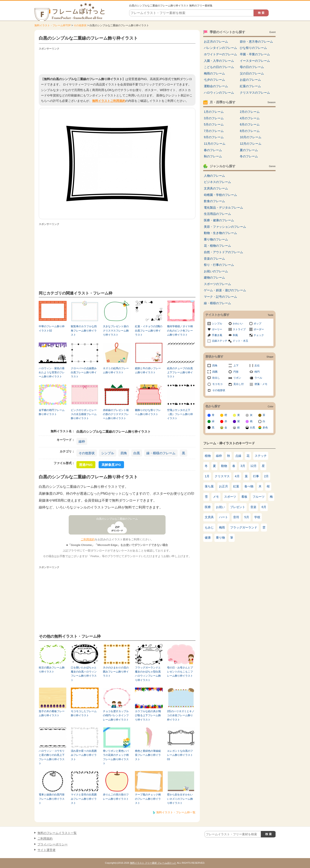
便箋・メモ (261, 384)
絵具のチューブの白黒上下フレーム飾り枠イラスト (180, 373)
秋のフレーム (213, 156)
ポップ (257, 324)
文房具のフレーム (216, 188)
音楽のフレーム (214, 259)
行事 (256, 476)
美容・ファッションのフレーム (225, 227)
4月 (237, 476)
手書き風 (217, 335)
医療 (208, 507)
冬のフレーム (249, 156)
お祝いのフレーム (216, 271)
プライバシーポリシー (53, 844)
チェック (259, 335)
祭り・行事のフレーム (219, 265)
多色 (265, 428)
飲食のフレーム (214, 201)
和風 (235, 335)
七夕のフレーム (214, 80)
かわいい (238, 324)
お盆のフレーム (250, 80)
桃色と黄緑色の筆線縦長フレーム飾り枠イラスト (148, 755)
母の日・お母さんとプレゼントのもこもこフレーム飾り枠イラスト (180, 672)
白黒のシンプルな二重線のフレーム (117, 519)
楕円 (257, 372)
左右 (257, 366)
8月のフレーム (250, 131)
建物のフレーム (214, 277)
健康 (208, 538)
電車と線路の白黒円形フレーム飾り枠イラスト (52, 799)
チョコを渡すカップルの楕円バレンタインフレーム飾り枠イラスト (116, 715)
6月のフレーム (250, 124)
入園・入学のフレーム (219, 61)
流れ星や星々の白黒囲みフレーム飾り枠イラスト (84, 755)
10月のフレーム (251, 137)
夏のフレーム (249, 150)
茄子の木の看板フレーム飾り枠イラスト (52, 713)
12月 (254, 466)
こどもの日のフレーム (219, 67)
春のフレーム (213, 150)
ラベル (258, 378)
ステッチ (261, 456)
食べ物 (249, 486)
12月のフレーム (251, 144)
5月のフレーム (214, 124)
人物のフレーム (214, 176)
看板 (244, 497)
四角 (124, 453)
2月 (267, 476)
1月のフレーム (214, 112)
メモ (216, 497)
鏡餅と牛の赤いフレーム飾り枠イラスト (148, 370)
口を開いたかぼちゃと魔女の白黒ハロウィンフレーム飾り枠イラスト (84, 674)
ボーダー (259, 329)
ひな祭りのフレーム (253, 48)
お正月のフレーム (216, 42)
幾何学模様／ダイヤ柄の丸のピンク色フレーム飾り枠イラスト (180, 331)
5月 (247, 517)
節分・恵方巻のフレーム (256, 42)
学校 (257, 517)
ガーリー (217, 329)
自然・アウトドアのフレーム (223, 252)
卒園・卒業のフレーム (255, 54)
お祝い (220, 507)
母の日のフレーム (252, 67)
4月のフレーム (250, 118)
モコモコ (217, 384)
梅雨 (222, 527)
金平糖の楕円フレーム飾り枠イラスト (52, 412)
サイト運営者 (46, 850)
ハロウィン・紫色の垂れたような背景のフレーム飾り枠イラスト (52, 373)
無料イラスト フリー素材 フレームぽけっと (153, 863)
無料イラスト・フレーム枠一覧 (176, 812)
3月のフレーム (214, 118)
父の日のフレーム (252, 73)
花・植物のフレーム (217, 246)
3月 (243, 466)
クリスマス (222, 476)
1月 (207, 476)
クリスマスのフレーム (255, 93)
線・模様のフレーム (161, 453)
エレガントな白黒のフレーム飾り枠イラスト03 (180, 755)
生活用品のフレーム (217, 214)
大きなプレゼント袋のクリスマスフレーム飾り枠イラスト (116, 331)
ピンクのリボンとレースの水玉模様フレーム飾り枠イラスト (84, 414)
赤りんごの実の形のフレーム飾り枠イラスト (116, 797)
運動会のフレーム (216, 86)
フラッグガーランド (244, 527)
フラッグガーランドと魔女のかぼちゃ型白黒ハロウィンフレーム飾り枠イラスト (148, 674)
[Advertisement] (117, 61)
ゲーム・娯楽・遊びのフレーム (225, 290)
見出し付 (239, 384)
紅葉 (236, 486)
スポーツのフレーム (217, 284)
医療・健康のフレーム (219, 220)
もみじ (209, 527)
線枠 (82, 441)
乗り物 (220, 538)
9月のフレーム (214, 137)
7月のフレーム (214, 131)
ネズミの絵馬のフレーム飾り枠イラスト (116, 370)
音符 (236, 517)
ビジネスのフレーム (217, 182)
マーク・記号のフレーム (220, 297)
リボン (237, 378)
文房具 (209, 517)
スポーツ (230, 497)
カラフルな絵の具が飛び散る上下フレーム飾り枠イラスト (148, 715)
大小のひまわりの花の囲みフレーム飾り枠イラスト (116, 672)
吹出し (216, 378)
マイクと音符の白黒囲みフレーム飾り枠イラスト (84, 799)
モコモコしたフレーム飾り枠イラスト (84, 713)
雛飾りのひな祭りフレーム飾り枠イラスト (148, 412)
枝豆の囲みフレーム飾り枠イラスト (52, 670)
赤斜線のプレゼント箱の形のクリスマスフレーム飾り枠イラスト (116, 414)
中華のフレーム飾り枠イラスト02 (52, 328)
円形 (236, 372)
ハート (223, 517)
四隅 (215, 372)
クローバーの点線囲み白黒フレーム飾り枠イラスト (84, 373)
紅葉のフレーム (250, 86)
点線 (238, 456)
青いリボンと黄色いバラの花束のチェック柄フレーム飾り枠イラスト (116, 757)
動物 (224, 466)
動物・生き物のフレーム (220, 233)
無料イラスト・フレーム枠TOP (53, 25)
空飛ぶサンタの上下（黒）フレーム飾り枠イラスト (180, 414)
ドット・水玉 (240, 341)
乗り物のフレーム (216, 239)
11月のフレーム (215, 144)
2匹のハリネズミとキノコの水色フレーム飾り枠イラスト (181, 715)
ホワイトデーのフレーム (220, 54)
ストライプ (239, 329)
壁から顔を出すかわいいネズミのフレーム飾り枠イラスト (180, 799)
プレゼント (238, 507)
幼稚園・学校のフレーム (220, 195)
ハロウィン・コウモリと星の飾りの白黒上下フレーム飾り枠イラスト (52, 757)
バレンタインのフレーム (220, 48)
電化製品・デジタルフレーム (223, 208)
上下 (236, 366)
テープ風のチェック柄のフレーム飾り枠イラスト (148, 799)
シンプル (108, 453)
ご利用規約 (88, 539)
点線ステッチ (220, 341)
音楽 (253, 507)
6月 (264, 507)
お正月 (223, 486)
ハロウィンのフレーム (219, 93)
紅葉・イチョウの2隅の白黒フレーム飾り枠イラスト (149, 331)
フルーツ (259, 497)
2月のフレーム (250, 112)
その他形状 (80, 25)
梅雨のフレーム (214, 73)
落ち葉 (209, 486)
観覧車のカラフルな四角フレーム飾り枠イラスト (84, 331)
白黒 (137, 453)
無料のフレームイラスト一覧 (57, 833)
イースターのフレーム (255, 61)
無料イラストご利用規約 (109, 101)
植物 (208, 456)
